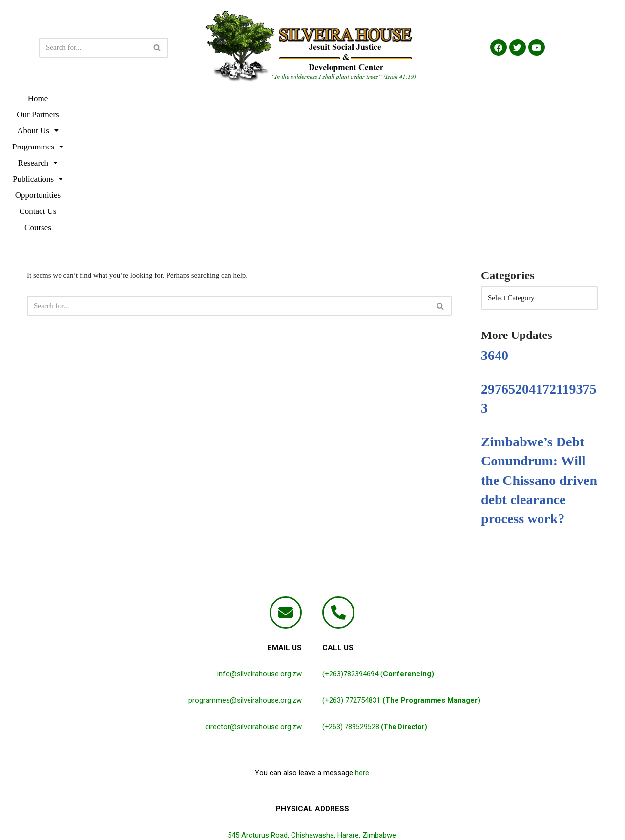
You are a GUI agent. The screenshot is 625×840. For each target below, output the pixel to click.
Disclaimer (350, 812)
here (362, 644)
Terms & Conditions (295, 812)
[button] (189, 98)
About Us (189, 98)
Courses (535, 98)
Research (310, 98)
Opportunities (433, 98)
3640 (495, 226)
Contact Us (488, 98)
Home (87, 98)
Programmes (250, 98)
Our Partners (132, 98)
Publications (370, 98)
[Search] (93, 48)
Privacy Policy (235, 812)
